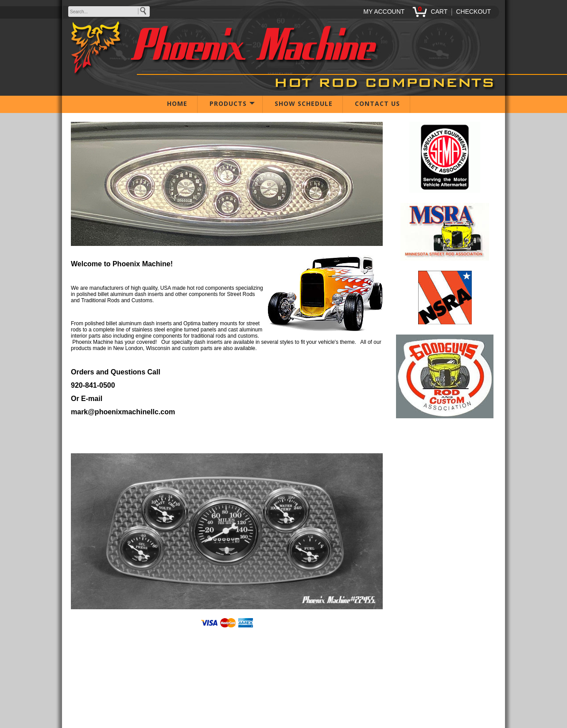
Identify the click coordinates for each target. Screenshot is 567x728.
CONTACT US (377, 103)
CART (439, 12)
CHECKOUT (473, 12)
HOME (177, 103)
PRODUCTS (228, 103)
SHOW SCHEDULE (304, 103)
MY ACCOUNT (384, 12)
